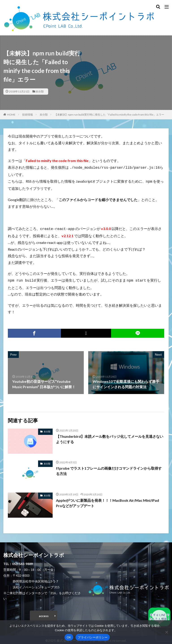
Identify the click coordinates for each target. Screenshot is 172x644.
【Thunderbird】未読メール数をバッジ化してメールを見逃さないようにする (110, 437)
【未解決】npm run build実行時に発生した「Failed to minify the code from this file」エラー (109, 115)
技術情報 (28, 115)
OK (69, 637)
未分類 (40, 91)
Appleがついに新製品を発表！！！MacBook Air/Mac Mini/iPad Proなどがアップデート (108, 501)
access (44, 614)
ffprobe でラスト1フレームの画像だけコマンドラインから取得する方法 (109, 469)
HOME (11, 115)
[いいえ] (166, 632)
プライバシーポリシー (93, 637)
